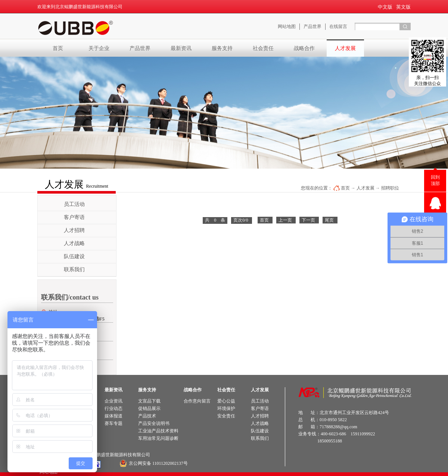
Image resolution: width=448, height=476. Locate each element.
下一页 (308, 220)
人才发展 (365, 188)
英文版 (403, 7)
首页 (58, 48)
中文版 (385, 7)
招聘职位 (390, 188)
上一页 (285, 220)
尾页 (329, 220)
